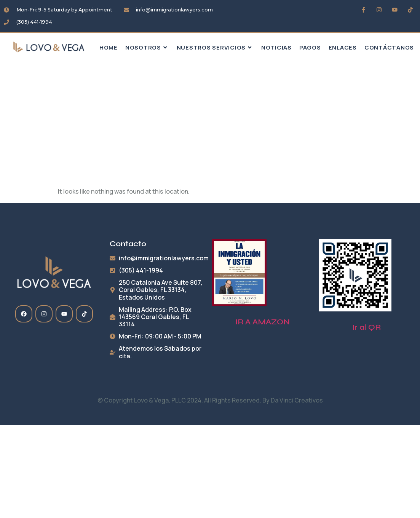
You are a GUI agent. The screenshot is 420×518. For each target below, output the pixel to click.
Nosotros (147, 48)
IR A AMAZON (263, 322)
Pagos (310, 48)
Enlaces (343, 48)
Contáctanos (389, 48)
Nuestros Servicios (215, 48)
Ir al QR (367, 327)
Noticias (276, 48)
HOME (109, 48)
